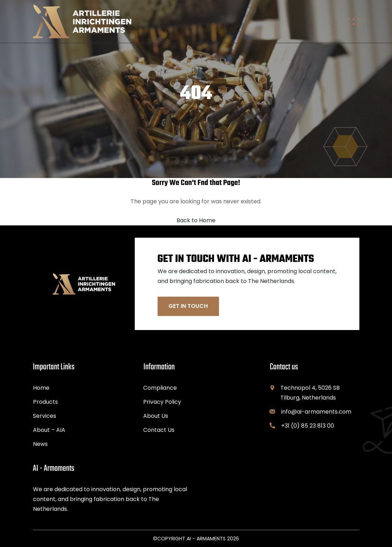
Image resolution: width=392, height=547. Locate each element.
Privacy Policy (162, 402)
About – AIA (49, 430)
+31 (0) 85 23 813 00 (308, 426)
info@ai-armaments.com (316, 412)
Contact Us (159, 430)
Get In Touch (188, 306)
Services (45, 416)
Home (41, 388)
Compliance (160, 388)
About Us (156, 416)
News (40, 444)
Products (45, 402)
